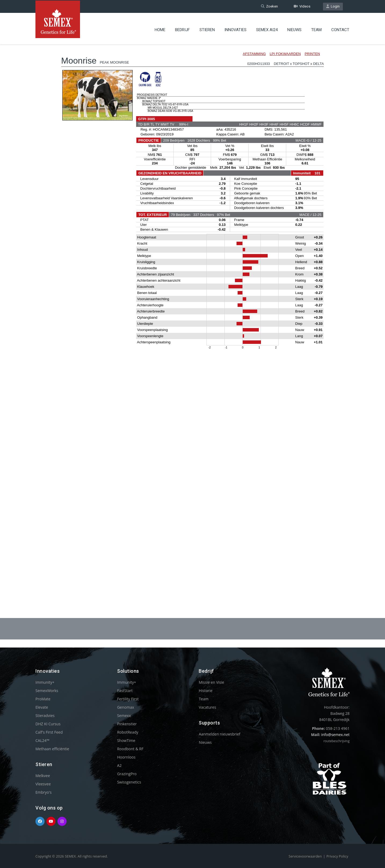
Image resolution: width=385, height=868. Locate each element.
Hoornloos (126, 757)
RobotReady (128, 732)
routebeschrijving (337, 741)
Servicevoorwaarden (305, 856)
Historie (206, 691)
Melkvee (43, 776)
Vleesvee (43, 784)
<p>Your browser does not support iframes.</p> (192, 316)
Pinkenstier (127, 724)
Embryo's (43, 792)
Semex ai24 (267, 28)
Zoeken (269, 6)
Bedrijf (182, 28)
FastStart (125, 691)
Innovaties (235, 28)
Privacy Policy (337, 856)
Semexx (124, 716)
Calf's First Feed (49, 732)
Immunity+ (45, 682)
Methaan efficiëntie (52, 749)
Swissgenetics (129, 782)
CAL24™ (42, 740)
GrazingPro (127, 774)
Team (316, 28)
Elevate (42, 707)
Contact (340, 28)
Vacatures (207, 707)
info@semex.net (335, 735)
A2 (119, 765)
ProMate (43, 699)
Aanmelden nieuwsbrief (219, 734)
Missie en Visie (211, 682)
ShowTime (126, 740)
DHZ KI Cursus (48, 724)
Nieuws (294, 28)
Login (333, 6)
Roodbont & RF (130, 749)
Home (160, 28)
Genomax (126, 707)
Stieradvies (45, 716)
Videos (302, 6)
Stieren (207, 28)
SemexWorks (47, 691)
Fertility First (128, 699)
